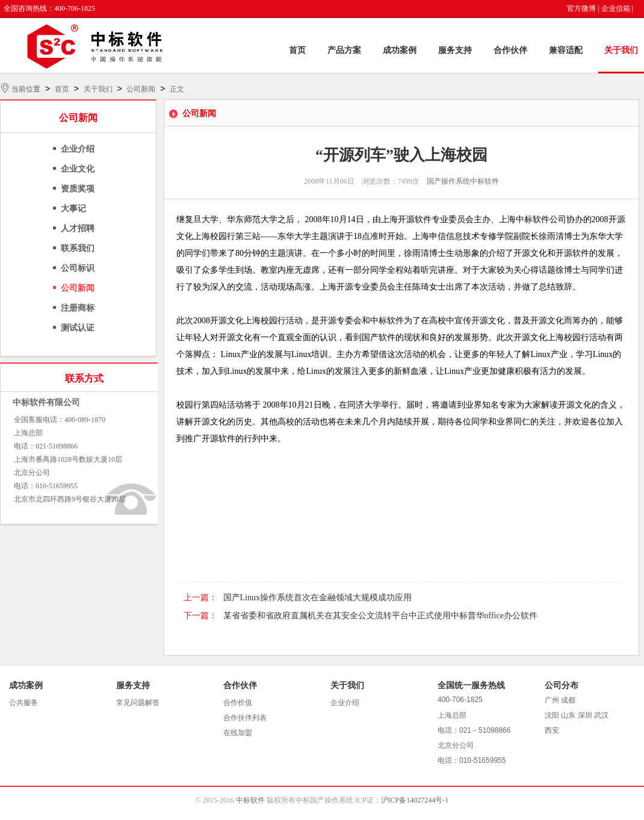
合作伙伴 (510, 50)
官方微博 (581, 8)
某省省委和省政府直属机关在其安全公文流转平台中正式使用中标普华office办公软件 (380, 616)
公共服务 (23, 703)
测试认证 (78, 328)
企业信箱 (616, 8)
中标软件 (250, 800)
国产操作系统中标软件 (463, 181)
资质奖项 (78, 189)
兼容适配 (566, 50)
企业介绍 (78, 149)
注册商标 (78, 308)
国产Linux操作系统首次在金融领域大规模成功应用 (317, 598)
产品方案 (344, 50)
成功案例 (400, 50)
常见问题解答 (138, 703)
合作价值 (238, 703)
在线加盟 (238, 733)
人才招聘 (78, 228)
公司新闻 (141, 89)
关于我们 (621, 50)
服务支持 (455, 50)
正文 (177, 89)
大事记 (73, 209)
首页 (297, 50)
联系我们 (78, 248)
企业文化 (78, 169)
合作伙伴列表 (245, 718)
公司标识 (78, 268)
